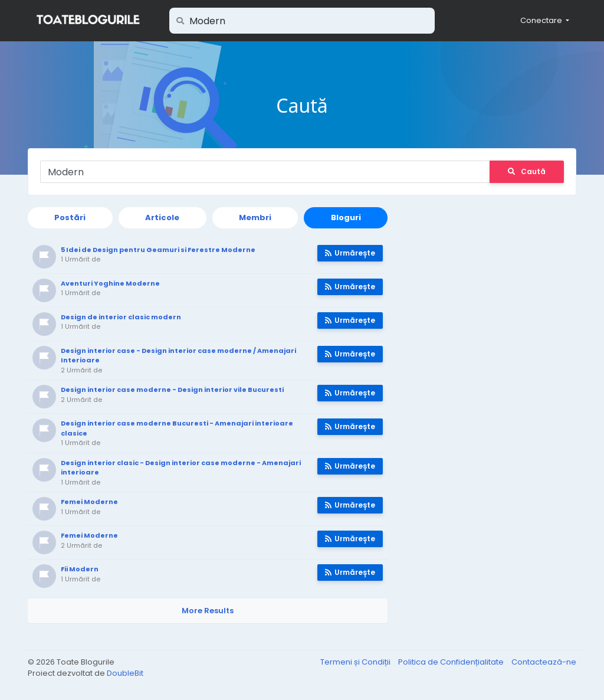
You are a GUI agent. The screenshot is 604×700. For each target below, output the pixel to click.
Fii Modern (80, 569)
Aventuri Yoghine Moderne (110, 283)
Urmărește (350, 253)
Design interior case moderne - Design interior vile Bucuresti (172, 390)
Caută (527, 171)
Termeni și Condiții (356, 662)
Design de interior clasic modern (121, 317)
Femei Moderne (89, 502)
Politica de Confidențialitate (452, 662)
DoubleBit (125, 673)
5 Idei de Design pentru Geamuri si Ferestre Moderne (158, 250)
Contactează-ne (544, 662)
